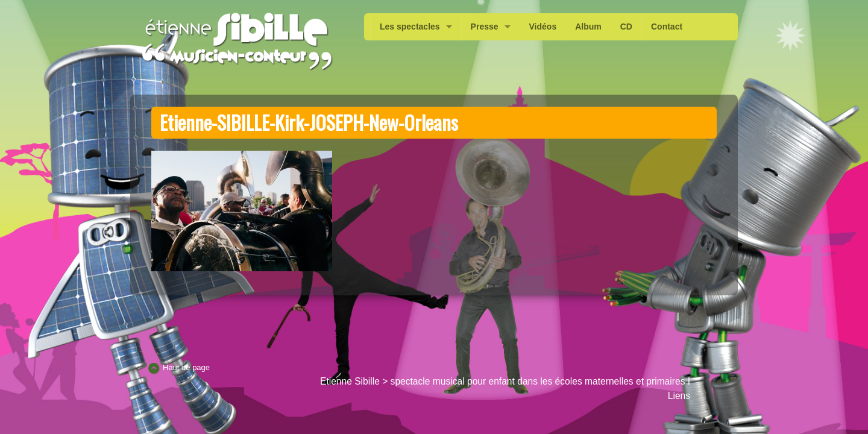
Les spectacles (410, 27)
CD (626, 27)
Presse (485, 27)
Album (588, 27)
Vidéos (543, 27)
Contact (667, 27)
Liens (679, 396)
